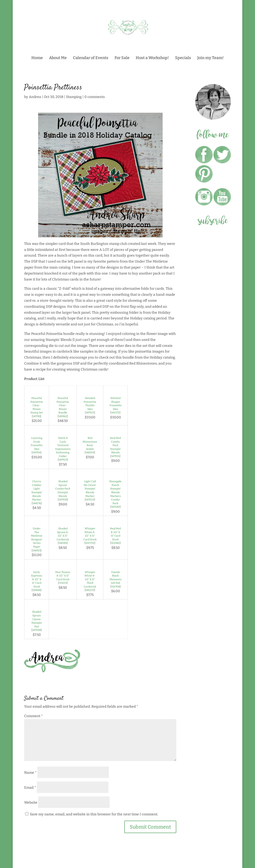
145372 (115, 413)
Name (30, 773)
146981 (63, 543)
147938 (63, 500)
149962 (63, 416)
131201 (63, 583)
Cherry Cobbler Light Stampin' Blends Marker (37, 490)
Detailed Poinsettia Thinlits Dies (90, 404)
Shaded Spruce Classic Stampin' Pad (37, 619)
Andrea (35, 97)
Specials (183, 58)
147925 (90, 413)
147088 (37, 630)
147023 (90, 500)
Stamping (74, 97)
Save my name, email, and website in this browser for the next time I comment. (94, 814)
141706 (37, 452)
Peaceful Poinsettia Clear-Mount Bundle (63, 405)
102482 (115, 543)
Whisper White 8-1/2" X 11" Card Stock (90, 534)
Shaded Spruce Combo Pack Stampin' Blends (63, 489)
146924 (90, 452)
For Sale (122, 58)
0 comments (95, 97)
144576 (37, 503)
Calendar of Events (91, 58)
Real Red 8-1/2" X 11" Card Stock (115, 534)
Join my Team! (210, 58)
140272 (90, 590)
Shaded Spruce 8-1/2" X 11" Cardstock (63, 534)
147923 (63, 460)
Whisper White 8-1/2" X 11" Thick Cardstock (90, 579)
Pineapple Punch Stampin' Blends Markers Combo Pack (115, 492)
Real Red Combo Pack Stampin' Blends (115, 445)
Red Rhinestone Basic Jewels (90, 443)
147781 (37, 416)
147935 (115, 456)
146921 (37, 550)
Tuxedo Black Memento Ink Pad (116, 578)
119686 (37, 590)
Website (31, 803)
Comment (33, 716)
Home (37, 58)
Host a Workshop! (152, 58)
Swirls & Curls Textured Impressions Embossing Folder (63, 447)
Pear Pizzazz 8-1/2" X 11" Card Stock (63, 576)
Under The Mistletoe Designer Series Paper (37, 538)
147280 (116, 507)
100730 (90, 543)
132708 (116, 587)
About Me (58, 58)
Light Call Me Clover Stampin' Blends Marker (90, 489)
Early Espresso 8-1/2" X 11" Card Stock (37, 579)
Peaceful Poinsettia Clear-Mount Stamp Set (37, 405)
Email (30, 788)
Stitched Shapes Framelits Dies (116, 404)
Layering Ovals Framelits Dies (37, 443)
